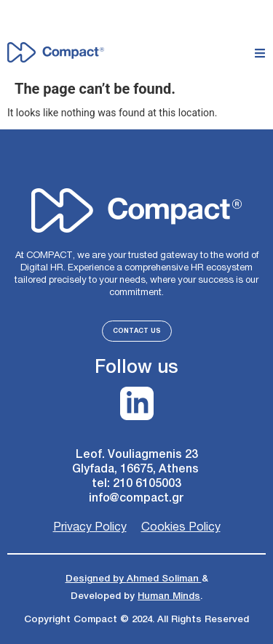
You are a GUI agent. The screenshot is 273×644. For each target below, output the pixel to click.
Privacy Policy (90, 527)
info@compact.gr (136, 498)
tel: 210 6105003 (136, 484)
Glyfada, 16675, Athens (137, 469)
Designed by (96, 579)
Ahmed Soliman (164, 579)
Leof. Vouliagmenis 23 (137, 455)
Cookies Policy (181, 527)
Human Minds (169, 596)
